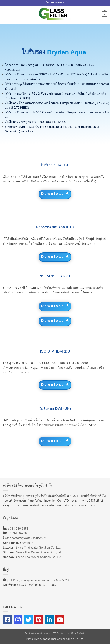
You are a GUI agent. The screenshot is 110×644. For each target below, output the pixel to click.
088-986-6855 (19, 529)
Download (53, 194)
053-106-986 (18, 533)
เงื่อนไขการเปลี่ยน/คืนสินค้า (69, 633)
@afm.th (27, 543)
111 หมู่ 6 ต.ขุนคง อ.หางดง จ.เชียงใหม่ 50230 (40, 580)
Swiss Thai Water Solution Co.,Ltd (39, 552)
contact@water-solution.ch (29, 538)
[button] (5, 14)
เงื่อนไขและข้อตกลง (37, 633)
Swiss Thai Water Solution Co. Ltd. (38, 548)
